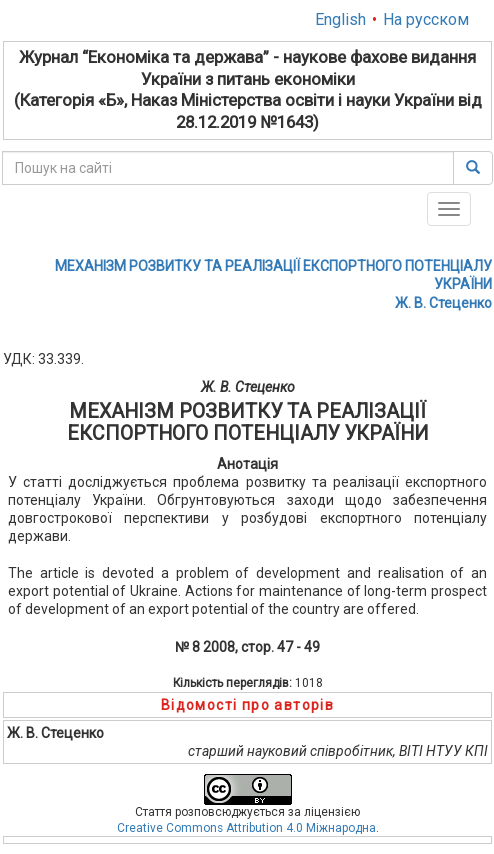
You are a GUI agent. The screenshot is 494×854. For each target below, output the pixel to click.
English (340, 19)
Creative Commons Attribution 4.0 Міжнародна (246, 828)
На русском (426, 19)
